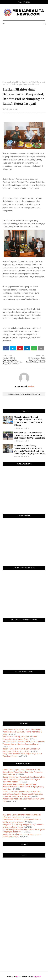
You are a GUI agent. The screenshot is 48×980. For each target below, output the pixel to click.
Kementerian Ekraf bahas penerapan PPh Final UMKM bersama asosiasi (22, 821)
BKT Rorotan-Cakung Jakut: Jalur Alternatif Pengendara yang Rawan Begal (20, 738)
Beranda (6, 82)
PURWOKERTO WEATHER (24, 870)
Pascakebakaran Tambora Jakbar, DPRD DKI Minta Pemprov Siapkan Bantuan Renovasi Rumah (24, 743)
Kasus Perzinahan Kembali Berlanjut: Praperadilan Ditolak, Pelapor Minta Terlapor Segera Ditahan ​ (28, 421)
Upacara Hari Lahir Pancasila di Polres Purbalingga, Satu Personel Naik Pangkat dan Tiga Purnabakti (30, 435)
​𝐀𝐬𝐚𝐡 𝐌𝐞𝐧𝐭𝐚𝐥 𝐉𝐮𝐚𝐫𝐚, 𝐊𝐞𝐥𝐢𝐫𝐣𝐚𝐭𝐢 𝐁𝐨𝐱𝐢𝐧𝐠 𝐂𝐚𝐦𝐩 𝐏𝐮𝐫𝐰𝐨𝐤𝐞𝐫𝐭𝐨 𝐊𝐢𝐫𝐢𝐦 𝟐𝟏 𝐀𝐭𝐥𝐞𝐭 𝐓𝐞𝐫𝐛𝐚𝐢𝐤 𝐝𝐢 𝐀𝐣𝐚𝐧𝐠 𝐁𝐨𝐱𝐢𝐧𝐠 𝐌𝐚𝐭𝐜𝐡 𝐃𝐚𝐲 (23, 787)
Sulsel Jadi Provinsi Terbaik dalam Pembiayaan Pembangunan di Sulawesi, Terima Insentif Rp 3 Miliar (22, 732)
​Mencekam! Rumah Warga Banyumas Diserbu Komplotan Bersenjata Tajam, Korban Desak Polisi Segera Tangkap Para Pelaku (30, 450)
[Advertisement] (24, 56)
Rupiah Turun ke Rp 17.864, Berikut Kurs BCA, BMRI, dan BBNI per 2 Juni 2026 (22, 750)
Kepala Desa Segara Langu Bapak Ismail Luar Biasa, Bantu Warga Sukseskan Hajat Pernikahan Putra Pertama (23, 772)
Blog (18, 976)
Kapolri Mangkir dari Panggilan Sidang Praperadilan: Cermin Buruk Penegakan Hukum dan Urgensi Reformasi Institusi (24, 779)
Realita (31, 386)
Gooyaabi (37, 976)
